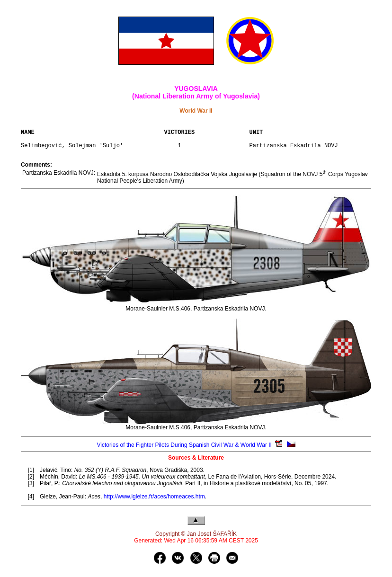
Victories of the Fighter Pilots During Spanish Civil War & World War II (184, 451)
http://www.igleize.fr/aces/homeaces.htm (154, 502)
